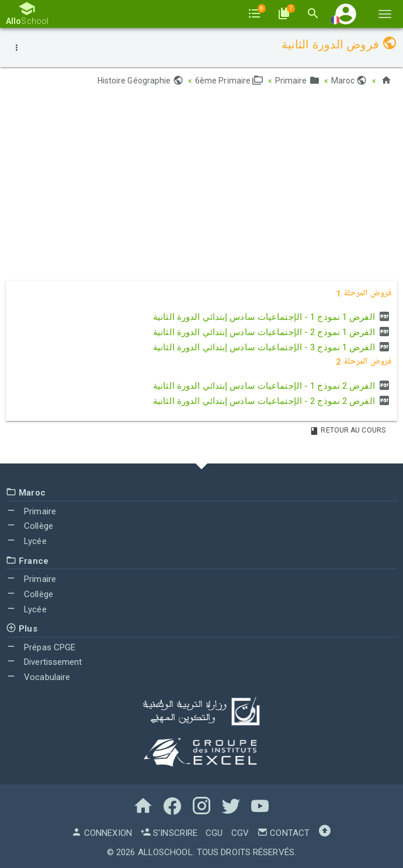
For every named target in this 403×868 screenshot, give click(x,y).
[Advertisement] (201, 187)
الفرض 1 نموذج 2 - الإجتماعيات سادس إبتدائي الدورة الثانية (272, 332)
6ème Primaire (229, 81)
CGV (240, 833)
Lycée (26, 541)
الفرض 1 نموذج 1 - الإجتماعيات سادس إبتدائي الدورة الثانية (272, 317)
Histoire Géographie (140, 81)
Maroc (349, 81)
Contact (283, 833)
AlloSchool (165, 852)
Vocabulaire (38, 677)
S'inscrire (169, 833)
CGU (214, 833)
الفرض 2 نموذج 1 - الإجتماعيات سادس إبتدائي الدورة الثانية (272, 386)
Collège (29, 526)
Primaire (297, 81)
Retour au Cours (348, 430)
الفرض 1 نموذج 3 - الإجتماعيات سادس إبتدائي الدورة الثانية (272, 347)
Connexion (102, 833)
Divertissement (44, 662)
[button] (346, 14)
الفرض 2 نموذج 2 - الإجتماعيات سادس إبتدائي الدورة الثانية (272, 401)
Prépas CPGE (41, 647)
